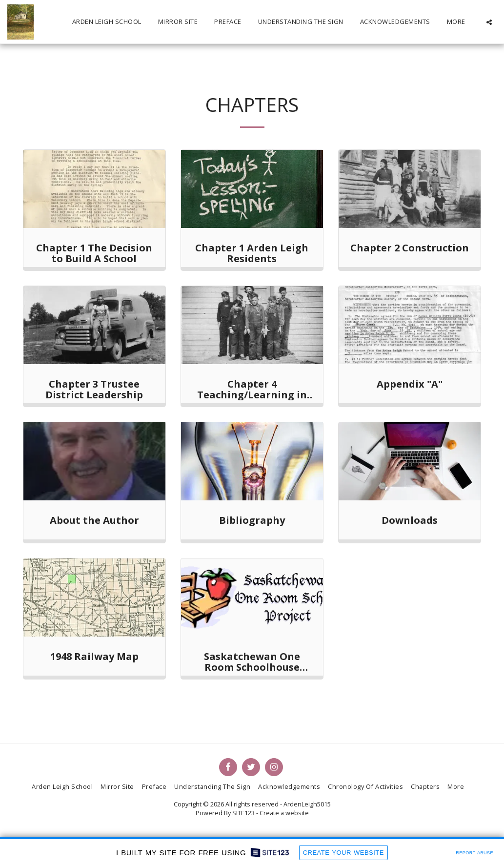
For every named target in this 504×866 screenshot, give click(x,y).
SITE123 (243, 813)
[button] (489, 22)
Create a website (284, 813)
